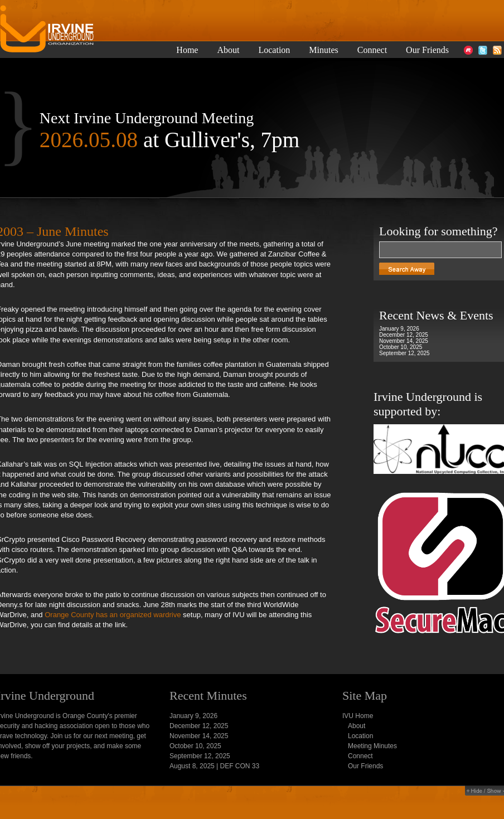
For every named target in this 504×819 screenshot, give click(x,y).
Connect (372, 50)
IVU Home (358, 716)
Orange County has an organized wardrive (113, 615)
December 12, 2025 (404, 335)
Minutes (323, 50)
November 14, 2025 (404, 341)
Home (187, 50)
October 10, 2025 (401, 347)
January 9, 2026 (399, 329)
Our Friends (427, 50)
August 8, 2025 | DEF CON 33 (214, 766)
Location (274, 50)
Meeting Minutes (372, 746)
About (228, 50)
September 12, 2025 (404, 353)
